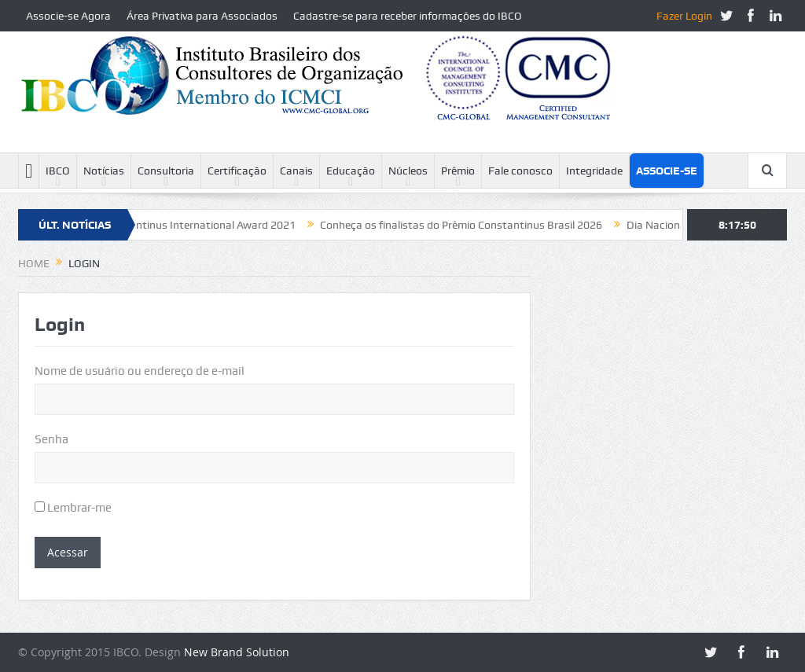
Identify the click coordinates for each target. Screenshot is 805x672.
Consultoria (166, 171)
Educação (351, 171)
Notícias (104, 171)
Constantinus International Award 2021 (204, 225)
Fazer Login (684, 16)
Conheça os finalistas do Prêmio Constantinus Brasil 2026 (467, 225)
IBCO (58, 171)
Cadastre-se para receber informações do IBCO (408, 16)
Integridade (594, 171)
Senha (51, 439)
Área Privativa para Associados (202, 16)
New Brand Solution (237, 652)
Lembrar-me (73, 508)
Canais (296, 171)
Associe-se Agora (68, 16)
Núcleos (408, 171)
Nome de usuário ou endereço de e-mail (140, 371)
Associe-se (667, 171)
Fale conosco (520, 171)
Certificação (237, 171)
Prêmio (458, 171)
